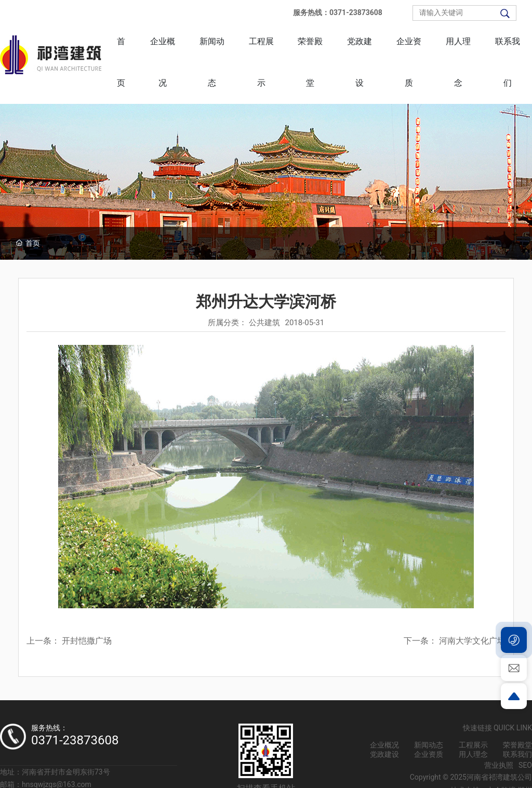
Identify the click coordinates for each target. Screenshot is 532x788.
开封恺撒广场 (87, 641)
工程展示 (473, 745)
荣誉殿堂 (517, 745)
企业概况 (384, 745)
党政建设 (384, 754)
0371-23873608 (75, 740)
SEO (525, 765)
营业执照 (499, 765)
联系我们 (517, 754)
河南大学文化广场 (472, 641)
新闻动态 (429, 745)
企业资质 (429, 754)
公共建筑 (264, 323)
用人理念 (473, 754)
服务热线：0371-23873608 (338, 12)
